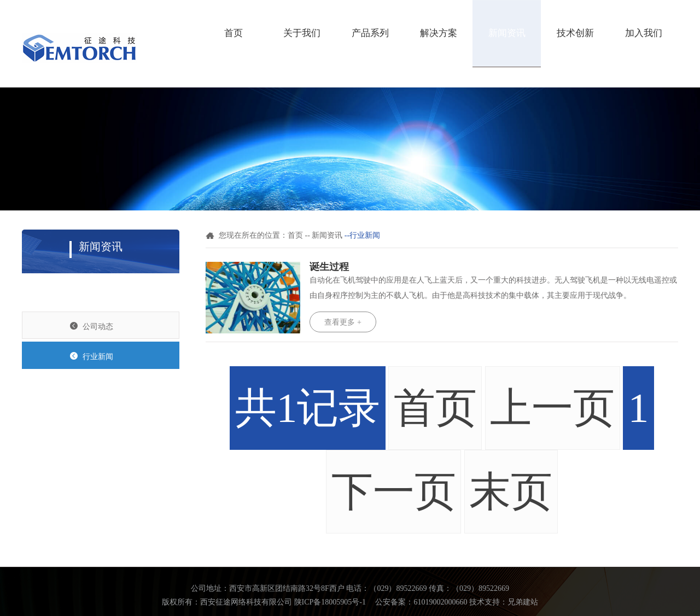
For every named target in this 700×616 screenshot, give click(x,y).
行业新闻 (91, 356)
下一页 (394, 492)
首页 (234, 33)
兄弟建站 (523, 602)
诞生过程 (329, 267)
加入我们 (644, 33)
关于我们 (302, 33)
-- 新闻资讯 (324, 235)
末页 (511, 492)
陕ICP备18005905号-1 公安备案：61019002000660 (381, 602)
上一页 (552, 408)
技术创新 (575, 33)
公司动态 (91, 326)
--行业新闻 (362, 235)
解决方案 (439, 33)
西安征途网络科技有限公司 (246, 602)
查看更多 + (343, 322)
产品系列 (370, 33)
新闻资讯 (507, 33)
